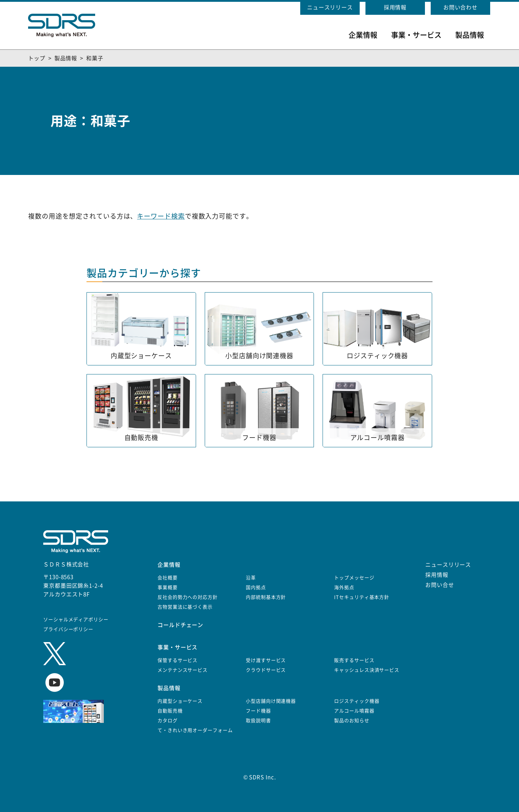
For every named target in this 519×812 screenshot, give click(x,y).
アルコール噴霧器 (354, 711)
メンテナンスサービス (183, 670)
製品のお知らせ (352, 721)
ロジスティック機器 (357, 701)
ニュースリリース (330, 7)
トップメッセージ (354, 578)
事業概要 (168, 587)
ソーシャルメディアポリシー (76, 620)
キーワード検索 (161, 216)
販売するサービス (354, 660)
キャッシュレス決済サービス (367, 670)
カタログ (168, 721)
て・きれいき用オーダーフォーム (195, 730)
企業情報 (363, 35)
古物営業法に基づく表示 (185, 607)
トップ (37, 58)
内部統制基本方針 (266, 597)
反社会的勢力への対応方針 (188, 597)
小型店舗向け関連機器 (271, 701)
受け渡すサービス (266, 660)
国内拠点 (256, 587)
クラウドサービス (266, 670)
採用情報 (395, 7)
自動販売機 (170, 711)
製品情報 (470, 35)
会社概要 (168, 578)
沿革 (251, 578)
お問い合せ (440, 585)
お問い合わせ (460, 7)
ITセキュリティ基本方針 (362, 597)
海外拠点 (344, 587)
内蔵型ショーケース (180, 701)
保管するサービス (178, 660)
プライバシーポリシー (68, 629)
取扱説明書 (258, 721)
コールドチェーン (180, 625)
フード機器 (258, 711)
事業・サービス (416, 35)
